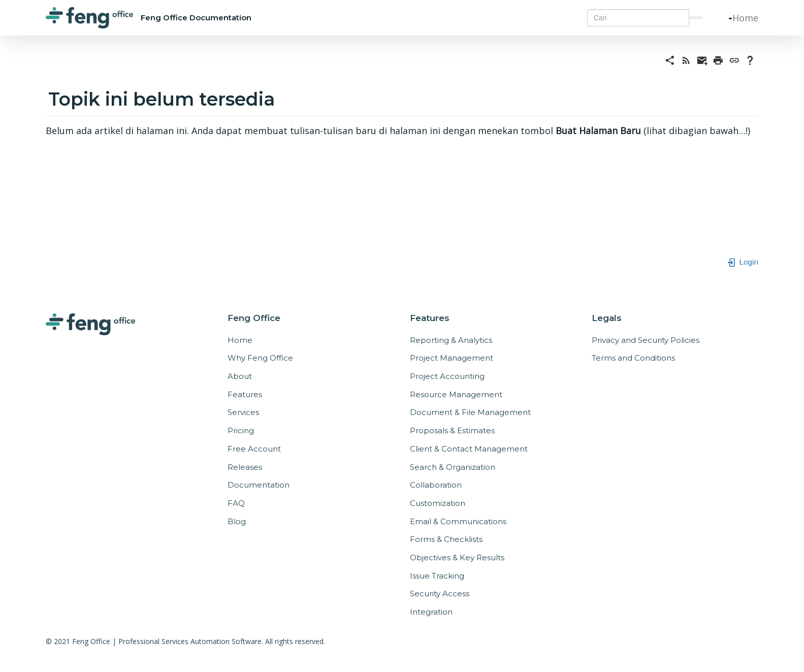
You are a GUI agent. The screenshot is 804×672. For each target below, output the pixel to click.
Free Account (254, 449)
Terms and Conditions (633, 358)
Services (243, 412)
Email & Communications (458, 521)
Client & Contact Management (469, 449)
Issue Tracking (437, 576)
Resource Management (456, 394)
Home (745, 18)
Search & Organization (453, 467)
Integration (431, 612)
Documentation (259, 485)
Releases (245, 467)
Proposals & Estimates (452, 430)
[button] (726, 18)
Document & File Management (470, 412)
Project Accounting (447, 376)
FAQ (236, 503)
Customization (438, 503)
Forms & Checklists (446, 539)
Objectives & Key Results (457, 557)
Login (743, 262)
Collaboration (436, 485)
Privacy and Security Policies (646, 340)
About (240, 376)
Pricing (241, 430)
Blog (237, 521)
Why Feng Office (260, 358)
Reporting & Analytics (451, 340)
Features (245, 394)
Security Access (440, 594)
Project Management (452, 358)
